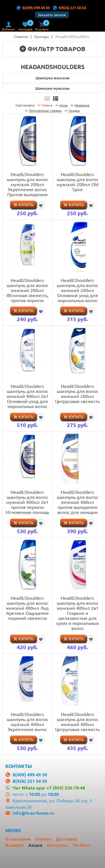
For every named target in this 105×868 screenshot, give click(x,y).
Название (82, 105)
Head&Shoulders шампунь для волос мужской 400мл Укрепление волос (27, 722)
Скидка (74, 110)
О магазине (18, 839)
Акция (35, 845)
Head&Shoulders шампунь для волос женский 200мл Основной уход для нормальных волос (78, 290)
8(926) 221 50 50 (69, 8)
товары (45, 110)
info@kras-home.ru (33, 813)
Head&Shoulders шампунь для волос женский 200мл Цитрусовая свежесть (77, 393)
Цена (63, 105)
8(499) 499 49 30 (33, 8)
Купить (26, 205)
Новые (47, 105)
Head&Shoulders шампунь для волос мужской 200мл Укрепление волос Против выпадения (27, 184)
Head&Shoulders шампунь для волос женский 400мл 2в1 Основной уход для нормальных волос (27, 396)
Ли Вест (81, 845)
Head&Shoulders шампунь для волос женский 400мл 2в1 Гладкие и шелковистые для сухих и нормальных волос (77, 613)
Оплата (43, 839)
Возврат (15, 845)
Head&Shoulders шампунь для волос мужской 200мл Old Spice (77, 182)
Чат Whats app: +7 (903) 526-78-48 (49, 788)
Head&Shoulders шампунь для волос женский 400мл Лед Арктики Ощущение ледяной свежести (27, 608)
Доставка (66, 839)
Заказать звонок (52, 15)
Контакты (57, 845)
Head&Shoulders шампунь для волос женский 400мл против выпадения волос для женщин (78, 502)
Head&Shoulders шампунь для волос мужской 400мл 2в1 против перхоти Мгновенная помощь (27, 502)
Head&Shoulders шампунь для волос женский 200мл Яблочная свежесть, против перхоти (27, 290)
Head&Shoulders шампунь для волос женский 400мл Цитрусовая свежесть (77, 722)
